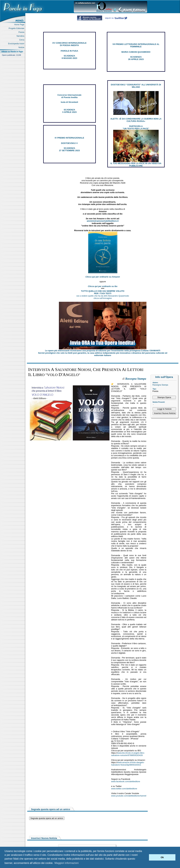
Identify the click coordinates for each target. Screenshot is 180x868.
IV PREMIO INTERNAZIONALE (69, 138)
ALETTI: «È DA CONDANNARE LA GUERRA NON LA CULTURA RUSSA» (136, 120)
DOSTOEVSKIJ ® (69, 143)
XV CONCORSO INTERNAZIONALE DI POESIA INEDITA (69, 44)
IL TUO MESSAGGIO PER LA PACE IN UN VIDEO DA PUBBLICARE (136, 165)
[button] (146, 857)
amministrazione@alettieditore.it (103, 221)
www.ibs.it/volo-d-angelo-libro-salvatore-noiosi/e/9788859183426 (128, 754)
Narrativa (21, 36)
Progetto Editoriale (17, 28)
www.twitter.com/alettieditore (124, 789)
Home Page (20, 25)
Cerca (22, 40)
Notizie (22, 47)
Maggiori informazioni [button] (66, 863)
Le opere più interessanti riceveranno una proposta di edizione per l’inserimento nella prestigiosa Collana (103, 351)
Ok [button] (162, 857)
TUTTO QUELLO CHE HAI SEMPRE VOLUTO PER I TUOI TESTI (103, 292)
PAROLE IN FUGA (69, 51)
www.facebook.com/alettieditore (126, 781)
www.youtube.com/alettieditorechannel (129, 796)
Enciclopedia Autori (17, 44)
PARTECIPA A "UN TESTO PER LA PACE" (136, 127)
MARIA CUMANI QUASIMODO (136, 52)
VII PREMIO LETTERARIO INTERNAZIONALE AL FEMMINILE (136, 45)
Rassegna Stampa (160, 385)
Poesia (22, 32)
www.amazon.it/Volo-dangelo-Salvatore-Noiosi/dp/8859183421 (128, 764)
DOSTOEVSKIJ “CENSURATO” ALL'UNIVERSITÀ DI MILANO (136, 86)
